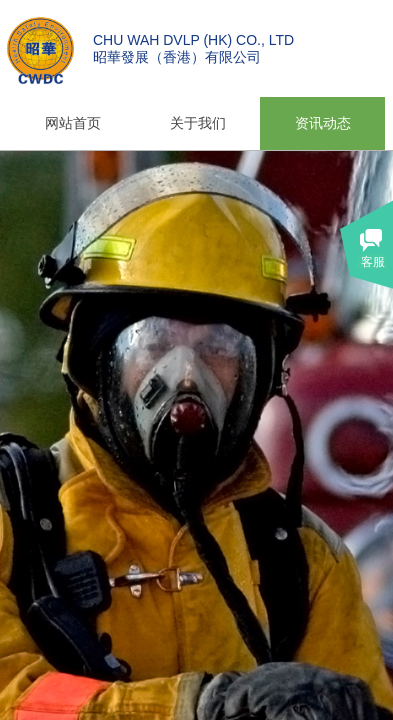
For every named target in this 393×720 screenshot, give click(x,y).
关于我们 (198, 123)
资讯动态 (323, 123)
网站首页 (73, 123)
